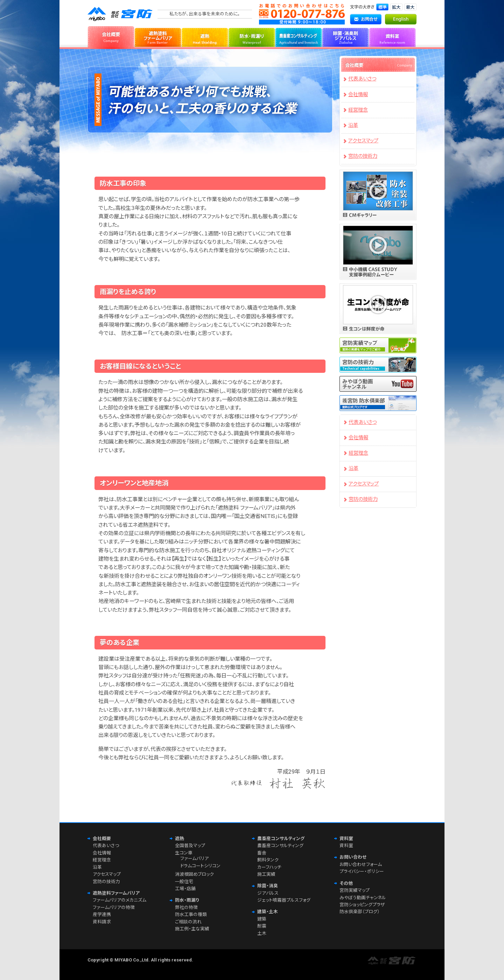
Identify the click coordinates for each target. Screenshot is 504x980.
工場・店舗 (185, 889)
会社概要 (111, 37)
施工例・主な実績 (192, 929)
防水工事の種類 (191, 914)
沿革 (353, 125)
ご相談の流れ (188, 922)
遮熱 (205, 37)
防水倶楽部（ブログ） (360, 912)
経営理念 (358, 110)
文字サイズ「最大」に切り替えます (410, 7)
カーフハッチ (269, 867)
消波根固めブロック (194, 874)
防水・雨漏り (252, 37)
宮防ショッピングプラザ (362, 905)
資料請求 (102, 922)
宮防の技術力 (363, 156)
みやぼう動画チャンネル (363, 898)
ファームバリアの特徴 (114, 907)
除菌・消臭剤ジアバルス (345, 37)
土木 (262, 933)
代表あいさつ (362, 79)
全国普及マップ (190, 846)
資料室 (392, 37)
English (401, 19)
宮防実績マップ (355, 890)
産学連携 (102, 914)
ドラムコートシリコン (200, 866)
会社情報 (358, 95)
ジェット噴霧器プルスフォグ (284, 900)
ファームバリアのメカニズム (120, 900)
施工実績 (266, 874)
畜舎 (262, 853)
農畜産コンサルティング (299, 37)
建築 (262, 919)
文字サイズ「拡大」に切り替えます (396, 7)
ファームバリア (194, 858)
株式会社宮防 (121, 14)
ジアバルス (268, 893)
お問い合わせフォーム (361, 864)
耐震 (262, 926)
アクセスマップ (363, 141)
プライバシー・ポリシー (362, 871)
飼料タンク (268, 860)
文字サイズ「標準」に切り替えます (382, 7)
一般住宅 (184, 882)
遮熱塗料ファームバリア (158, 37)
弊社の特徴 (186, 907)
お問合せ (366, 19)
